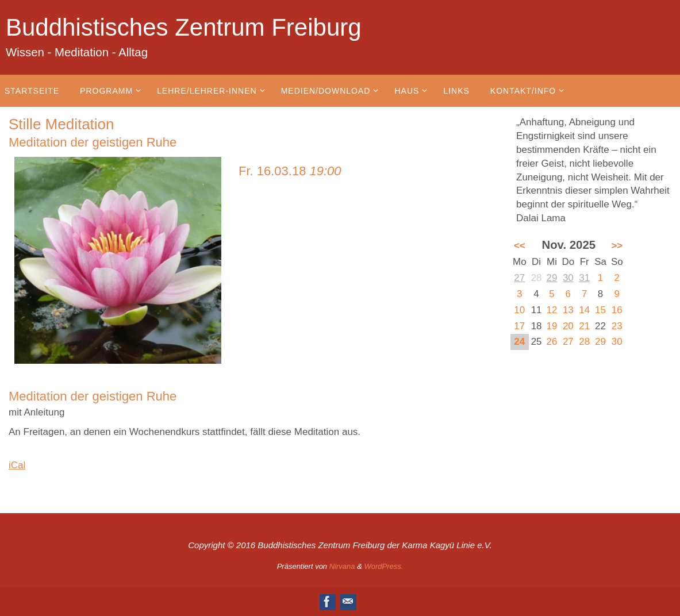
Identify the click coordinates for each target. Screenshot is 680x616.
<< (520, 246)
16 (617, 310)
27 (519, 278)
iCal (17, 465)
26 (552, 342)
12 (552, 310)
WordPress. (383, 566)
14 (584, 310)
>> (617, 246)
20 (568, 326)
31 (584, 278)
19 (552, 326)
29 (552, 278)
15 (600, 310)
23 (617, 326)
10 (519, 310)
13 (568, 310)
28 (584, 342)
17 (519, 326)
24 (519, 342)
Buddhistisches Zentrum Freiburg (184, 27)
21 (584, 326)
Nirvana (342, 566)
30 (568, 278)
